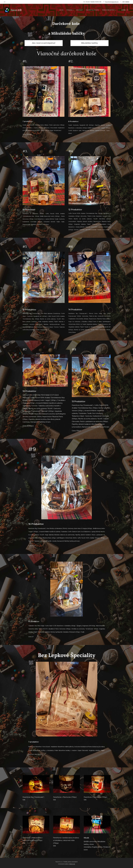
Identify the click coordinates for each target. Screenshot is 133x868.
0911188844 (126, 2)
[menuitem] (59, 10)
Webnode (72, 864)
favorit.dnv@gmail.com (112, 2)
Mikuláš (86, 838)
